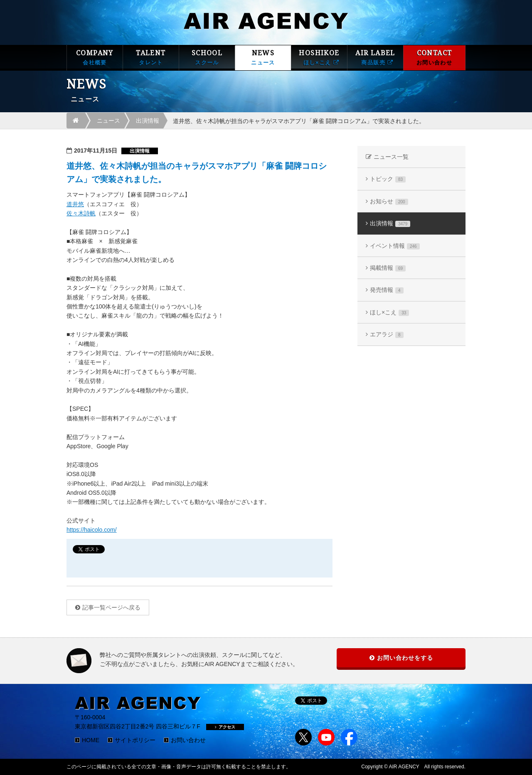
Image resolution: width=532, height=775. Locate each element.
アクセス (225, 727)
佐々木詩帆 (81, 213)
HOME (91, 740)
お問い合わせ (188, 740)
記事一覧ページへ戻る (111, 607)
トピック (388, 179)
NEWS (263, 58)
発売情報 (387, 290)
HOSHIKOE (319, 58)
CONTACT (434, 58)
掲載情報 (388, 268)
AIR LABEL (375, 58)
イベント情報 (395, 246)
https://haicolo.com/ (92, 530)
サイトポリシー (135, 740)
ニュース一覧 (391, 157)
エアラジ (387, 334)
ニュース (108, 121)
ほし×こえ (389, 312)
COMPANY (95, 58)
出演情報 (148, 121)
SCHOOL (207, 58)
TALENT (151, 58)
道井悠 (75, 204)
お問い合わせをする (405, 658)
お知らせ (389, 201)
